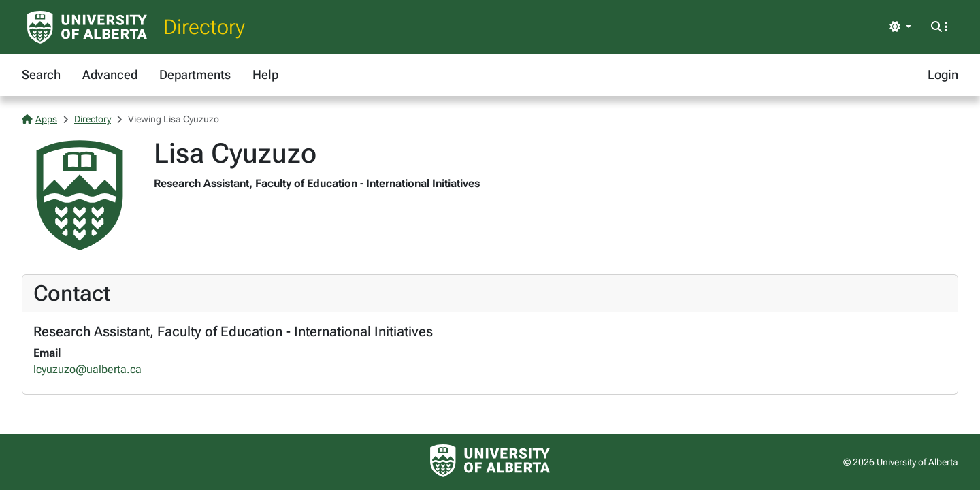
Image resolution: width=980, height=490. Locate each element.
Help (265, 75)
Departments (195, 75)
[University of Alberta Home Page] (87, 27)
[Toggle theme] (900, 27)
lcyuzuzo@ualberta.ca (87, 369)
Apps (39, 119)
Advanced (110, 75)
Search (41, 75)
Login (943, 75)
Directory (204, 27)
